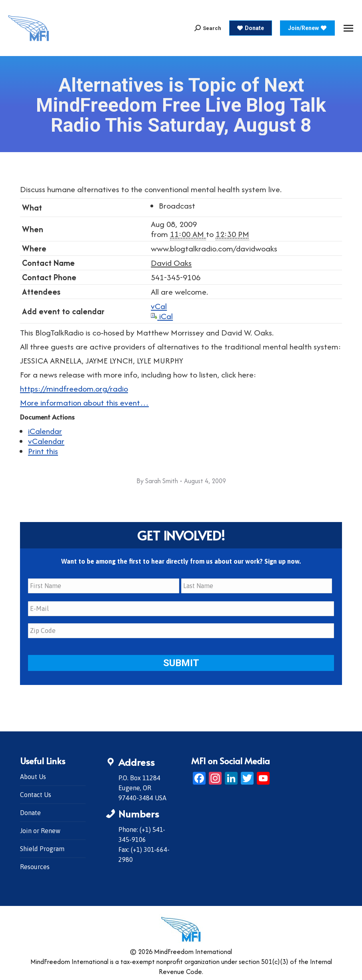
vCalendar (46, 441)
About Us (33, 776)
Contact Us (36, 794)
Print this (43, 451)
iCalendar (45, 431)
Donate (30, 812)
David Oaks (171, 263)
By (157, 481)
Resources (35, 866)
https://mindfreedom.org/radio (74, 389)
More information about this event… (84, 403)
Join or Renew (40, 830)
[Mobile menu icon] (348, 28)
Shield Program (42, 848)
